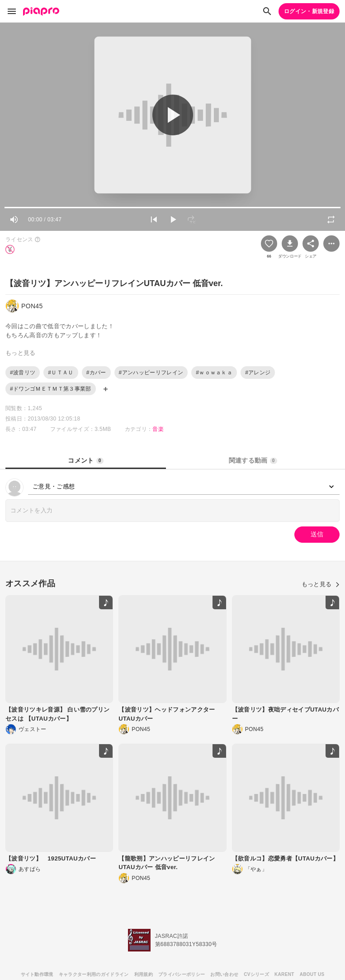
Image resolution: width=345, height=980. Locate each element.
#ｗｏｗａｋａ (214, 373)
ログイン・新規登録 (309, 11)
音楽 (158, 429)
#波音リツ (23, 373)
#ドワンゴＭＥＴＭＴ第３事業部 (51, 389)
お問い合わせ (224, 974)
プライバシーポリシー (182, 974)
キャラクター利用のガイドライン (94, 974)
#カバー (96, 373)
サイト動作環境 (37, 974)
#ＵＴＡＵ (61, 373)
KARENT (284, 974)
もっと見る (321, 584)
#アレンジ (258, 373)
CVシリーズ (256, 974)
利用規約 (144, 974)
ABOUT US (312, 974)
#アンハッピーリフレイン (151, 373)
